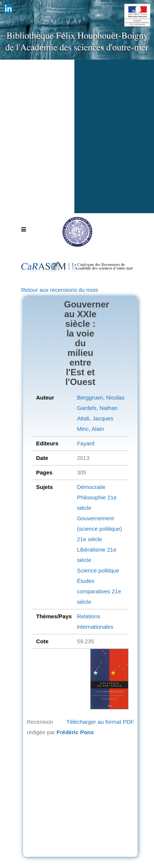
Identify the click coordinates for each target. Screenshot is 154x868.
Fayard (86, 443)
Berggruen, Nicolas (101, 397)
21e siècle (90, 539)
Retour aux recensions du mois (60, 290)
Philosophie (92, 497)
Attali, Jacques (95, 418)
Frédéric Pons (75, 732)
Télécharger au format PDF (100, 722)
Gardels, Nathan (97, 408)
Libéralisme (91, 550)
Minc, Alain (91, 429)
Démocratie (91, 487)
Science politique (98, 570)
